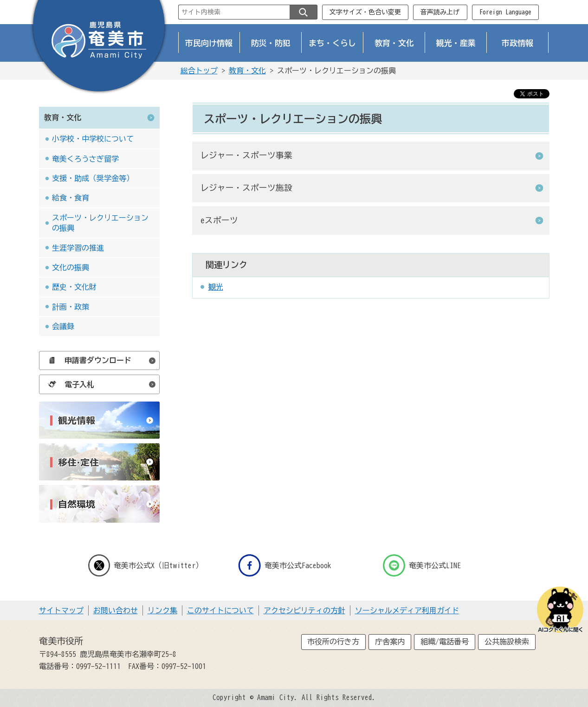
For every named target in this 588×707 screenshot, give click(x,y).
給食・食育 (71, 198)
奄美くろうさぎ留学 (85, 159)
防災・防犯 (271, 43)
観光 (216, 287)
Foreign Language (505, 12)
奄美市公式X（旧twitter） (146, 565)
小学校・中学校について (93, 139)
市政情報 (517, 43)
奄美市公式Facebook (285, 565)
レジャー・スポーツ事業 (246, 155)
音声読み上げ (440, 12)
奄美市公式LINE (422, 565)
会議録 (63, 326)
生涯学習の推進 (78, 248)
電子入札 (69, 384)
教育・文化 (394, 43)
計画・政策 (71, 307)
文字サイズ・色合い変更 (365, 12)
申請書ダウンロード (87, 360)
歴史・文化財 (74, 287)
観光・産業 (456, 43)
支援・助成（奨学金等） (93, 178)
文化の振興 (71, 267)
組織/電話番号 (445, 642)
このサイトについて (220, 610)
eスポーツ (219, 220)
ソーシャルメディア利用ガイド (407, 610)
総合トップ (199, 71)
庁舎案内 (390, 642)
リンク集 (162, 610)
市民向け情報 (209, 43)
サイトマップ (61, 610)
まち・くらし (332, 43)
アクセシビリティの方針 (304, 610)
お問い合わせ (116, 610)
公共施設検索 (507, 642)
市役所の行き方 (333, 642)
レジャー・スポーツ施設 (246, 188)
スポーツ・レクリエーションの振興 (100, 223)
